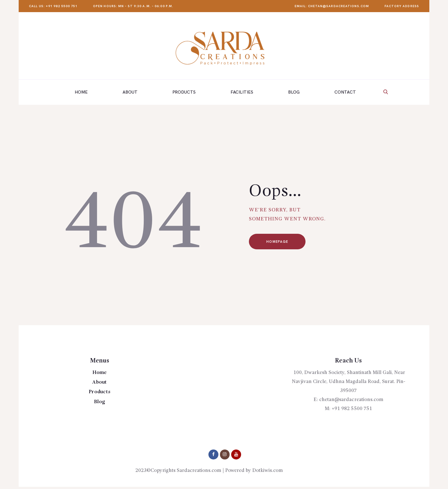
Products (100, 392)
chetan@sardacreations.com (351, 400)
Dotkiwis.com (268, 471)
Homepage (278, 242)
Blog (100, 402)
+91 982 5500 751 (352, 409)
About (99, 382)
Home (100, 373)
